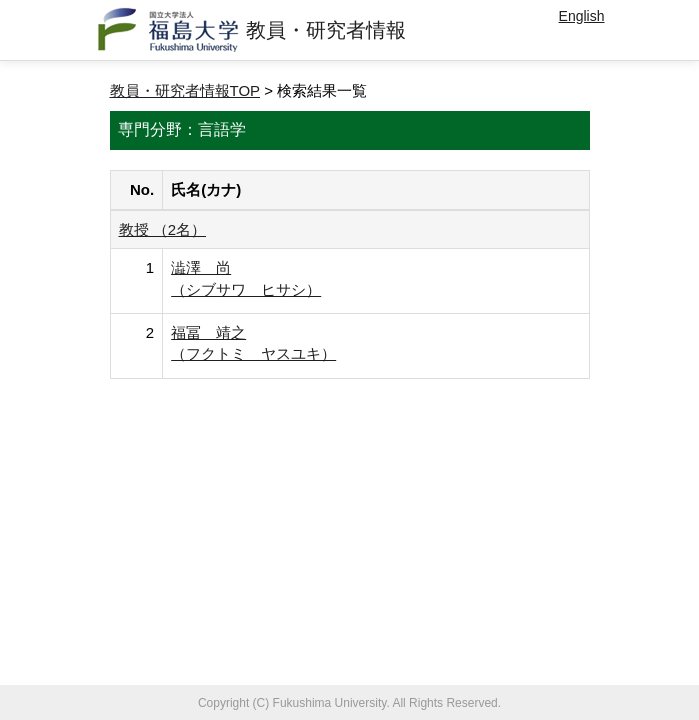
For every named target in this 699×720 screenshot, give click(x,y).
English (582, 16)
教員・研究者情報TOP (185, 90)
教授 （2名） (163, 229)
